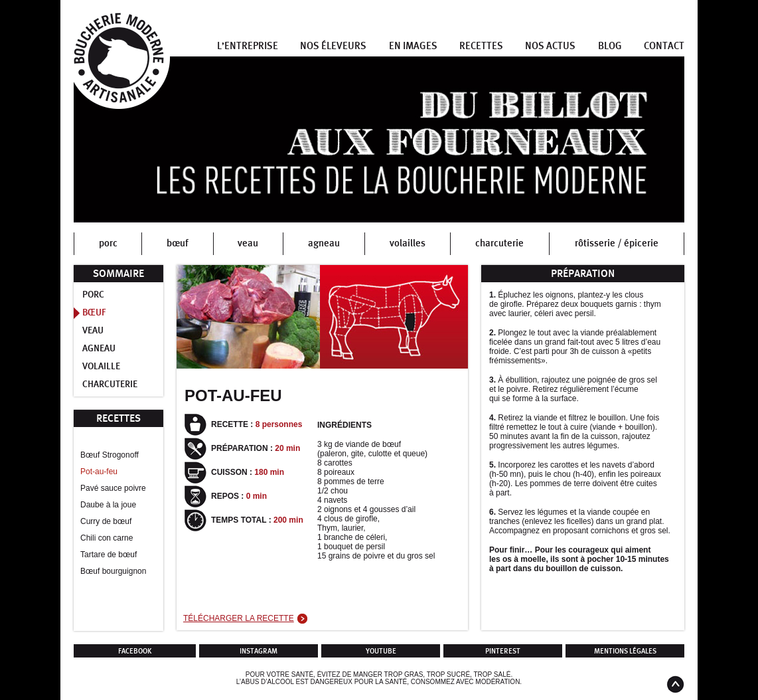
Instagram (259, 651)
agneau (324, 243)
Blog (610, 46)
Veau (93, 331)
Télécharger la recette (239, 618)
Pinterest (503, 651)
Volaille (101, 367)
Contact (664, 46)
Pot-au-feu (99, 472)
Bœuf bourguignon (113, 571)
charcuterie (499, 243)
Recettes (481, 46)
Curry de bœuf (106, 521)
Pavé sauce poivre (113, 488)
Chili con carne (107, 538)
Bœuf (94, 313)
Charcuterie (110, 385)
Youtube (381, 651)
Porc (93, 295)
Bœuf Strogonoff (110, 455)
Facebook (135, 651)
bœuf (178, 243)
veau (248, 243)
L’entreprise (248, 46)
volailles (408, 243)
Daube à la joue (108, 505)
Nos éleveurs (333, 46)
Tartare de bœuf (109, 555)
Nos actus (550, 46)
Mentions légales (625, 651)
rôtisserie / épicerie (617, 243)
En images (413, 46)
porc (108, 243)
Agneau (99, 349)
